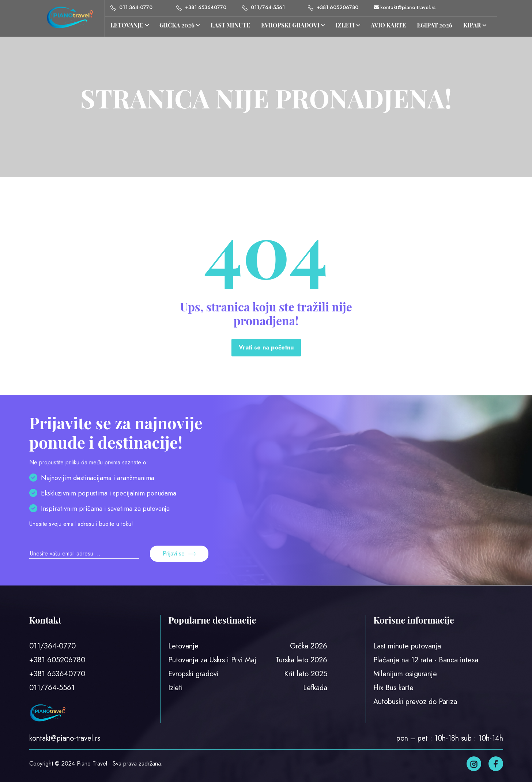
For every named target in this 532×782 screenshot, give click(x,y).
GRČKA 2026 (177, 25)
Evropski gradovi (290, 25)
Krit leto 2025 (306, 674)
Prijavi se (179, 553)
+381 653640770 (201, 7)
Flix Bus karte (393, 688)
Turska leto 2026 (301, 660)
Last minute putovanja (407, 646)
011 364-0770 (131, 7)
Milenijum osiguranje (405, 674)
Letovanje (127, 25)
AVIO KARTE (388, 25)
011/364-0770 (52, 646)
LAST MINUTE (230, 25)
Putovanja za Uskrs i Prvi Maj (212, 660)
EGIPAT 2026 (435, 25)
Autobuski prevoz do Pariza (415, 702)
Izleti (176, 688)
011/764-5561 (263, 7)
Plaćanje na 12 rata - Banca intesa (426, 660)
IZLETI (345, 25)
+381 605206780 (333, 7)
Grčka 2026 (309, 646)
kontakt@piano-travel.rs (405, 7)
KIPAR (472, 25)
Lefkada (315, 688)
